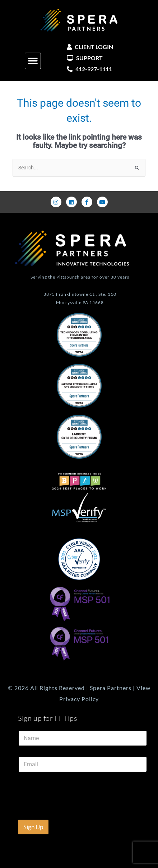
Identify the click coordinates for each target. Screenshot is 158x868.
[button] (33, 61)
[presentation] (83, 815)
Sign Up (33, 827)
